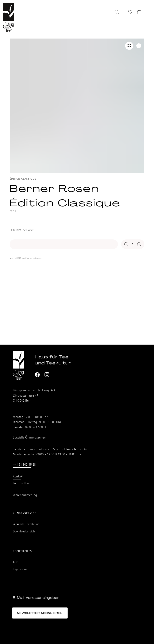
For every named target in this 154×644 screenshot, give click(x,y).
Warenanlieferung (25, 495)
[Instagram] (47, 375)
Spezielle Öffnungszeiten (29, 438)
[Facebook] (37, 375)
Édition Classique (23, 179)
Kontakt (18, 477)
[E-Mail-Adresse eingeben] (77, 598)
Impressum (20, 570)
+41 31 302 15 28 (24, 465)
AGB (15, 563)
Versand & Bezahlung (26, 525)
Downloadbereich (24, 532)
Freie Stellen (21, 484)
